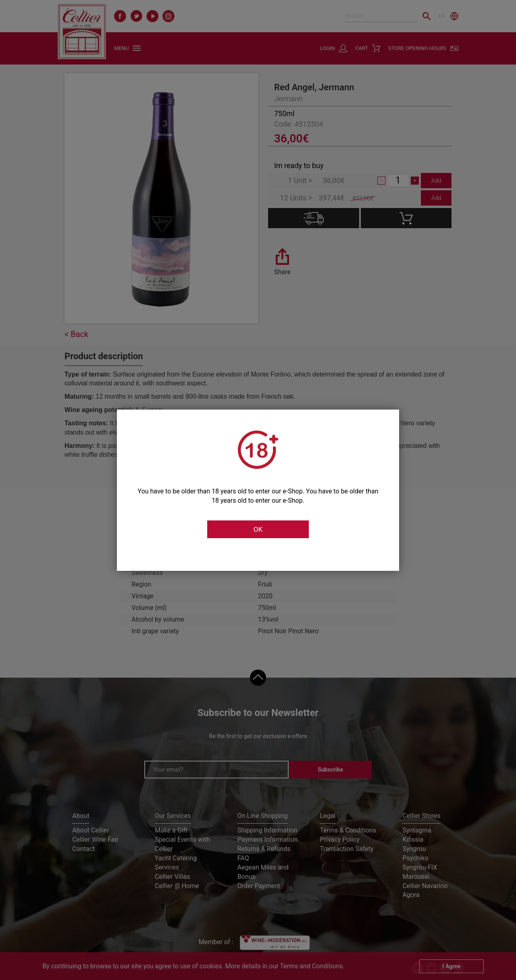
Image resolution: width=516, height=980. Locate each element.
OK (258, 529)
